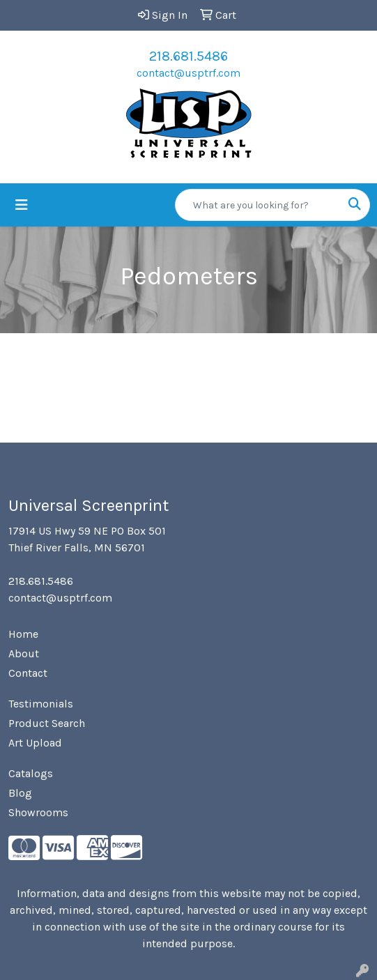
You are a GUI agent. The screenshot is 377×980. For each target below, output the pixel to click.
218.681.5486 (188, 56)
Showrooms (38, 812)
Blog (20, 793)
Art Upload (35, 743)
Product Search (47, 723)
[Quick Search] (258, 205)
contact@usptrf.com (188, 73)
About (24, 653)
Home (23, 634)
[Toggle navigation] (22, 205)
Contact (28, 673)
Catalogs (31, 773)
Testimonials (41, 704)
